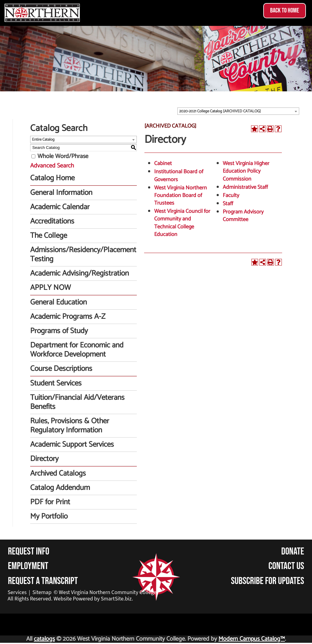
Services (17, 592)
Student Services (56, 383)
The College (49, 236)
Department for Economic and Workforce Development (77, 350)
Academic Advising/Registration (80, 273)
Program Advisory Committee (243, 216)
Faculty (231, 195)
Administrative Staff (245, 187)
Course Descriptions (61, 369)
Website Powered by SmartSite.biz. (93, 599)
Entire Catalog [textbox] (43, 140)
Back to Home (284, 11)
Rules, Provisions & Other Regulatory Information (70, 426)
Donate (293, 552)
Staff (228, 204)
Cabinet (163, 164)
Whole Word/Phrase (63, 156)
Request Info (29, 552)
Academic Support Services (72, 445)
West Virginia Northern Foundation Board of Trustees (181, 195)
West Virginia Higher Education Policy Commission (246, 171)
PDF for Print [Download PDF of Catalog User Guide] (50, 502)
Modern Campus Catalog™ (252, 639)
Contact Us (286, 566)
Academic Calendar (60, 207)
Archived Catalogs (58, 473)
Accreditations (52, 221)
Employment (28, 566)
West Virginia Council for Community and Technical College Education (182, 223)
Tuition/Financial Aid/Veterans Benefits (77, 402)
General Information (61, 193)
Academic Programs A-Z (68, 317)
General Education (58, 302)
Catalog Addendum (60, 488)
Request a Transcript (43, 581)
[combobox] (238, 111)
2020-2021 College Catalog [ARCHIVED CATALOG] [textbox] (220, 111)
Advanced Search (52, 166)
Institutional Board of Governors (179, 176)
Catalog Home (52, 178)
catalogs (44, 639)
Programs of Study (59, 331)
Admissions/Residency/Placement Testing (83, 255)
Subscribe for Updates (268, 581)
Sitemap (42, 592)
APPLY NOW (50, 288)
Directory (44, 459)
